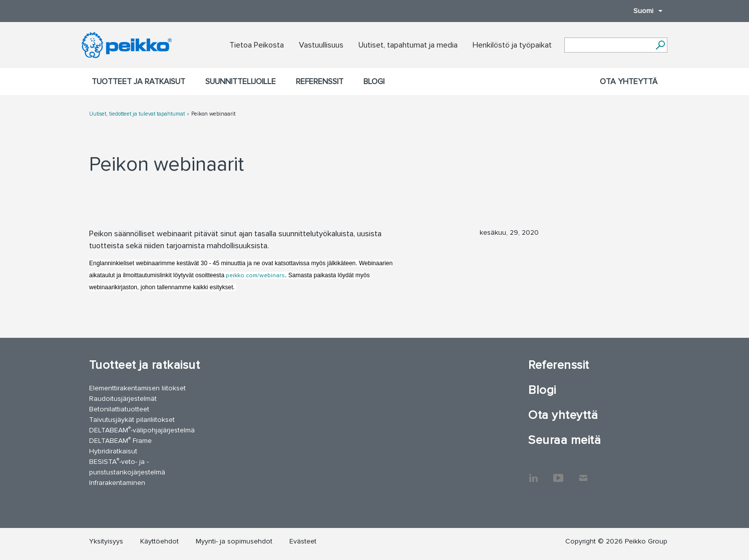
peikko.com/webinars (255, 275)
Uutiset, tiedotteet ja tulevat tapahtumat (137, 114)
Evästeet (303, 541)
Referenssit (320, 82)
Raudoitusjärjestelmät (123, 399)
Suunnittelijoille (241, 82)
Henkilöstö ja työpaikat (512, 45)
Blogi (374, 82)
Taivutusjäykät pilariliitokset (132, 420)
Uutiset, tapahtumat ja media (408, 45)
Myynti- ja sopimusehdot (234, 541)
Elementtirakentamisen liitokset (137, 388)
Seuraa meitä (565, 440)
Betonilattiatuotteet (119, 409)
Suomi (643, 11)
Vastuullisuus (321, 45)
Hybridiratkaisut (113, 451)
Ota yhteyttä (629, 82)
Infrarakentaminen (117, 483)
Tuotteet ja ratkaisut (138, 82)
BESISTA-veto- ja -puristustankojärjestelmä (127, 466)
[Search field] (608, 46)
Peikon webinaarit (213, 114)
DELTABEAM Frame (120, 440)
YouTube (558, 473)
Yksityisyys (106, 541)
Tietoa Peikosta (257, 45)
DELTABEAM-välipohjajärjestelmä (142, 430)
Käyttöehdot (159, 541)
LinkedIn (533, 473)
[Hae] (660, 45)
